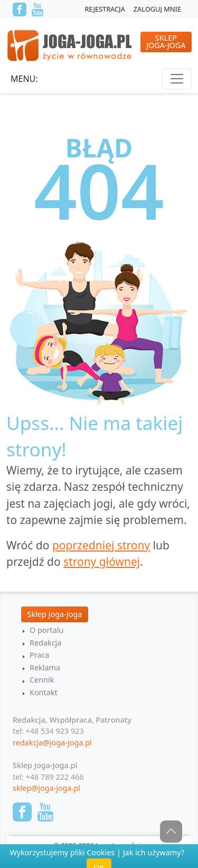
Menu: (24, 79)
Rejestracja (105, 9)
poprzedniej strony (101, 545)
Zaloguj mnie (157, 9)
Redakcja (45, 643)
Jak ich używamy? (154, 852)
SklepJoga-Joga (166, 41)
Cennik (42, 680)
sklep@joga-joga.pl (46, 788)
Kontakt (44, 692)
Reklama (45, 668)
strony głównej (102, 562)
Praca (39, 655)
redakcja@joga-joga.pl (52, 743)
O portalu (46, 630)
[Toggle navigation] (177, 79)
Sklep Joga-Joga (55, 614)
